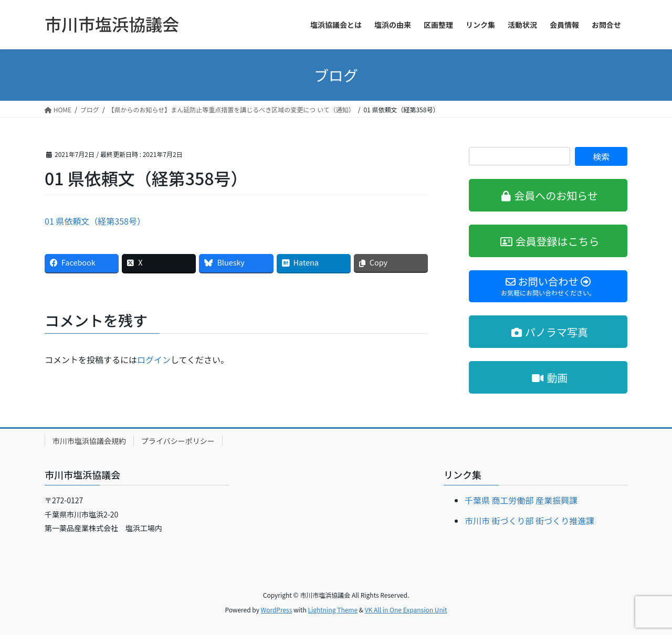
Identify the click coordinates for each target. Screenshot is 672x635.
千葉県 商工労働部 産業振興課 (521, 500)
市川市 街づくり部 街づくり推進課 (529, 521)
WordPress (277, 610)
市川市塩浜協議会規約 (89, 441)
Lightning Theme (333, 610)
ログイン (154, 359)
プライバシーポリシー (178, 441)
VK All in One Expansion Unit (406, 610)
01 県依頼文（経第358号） (95, 221)
